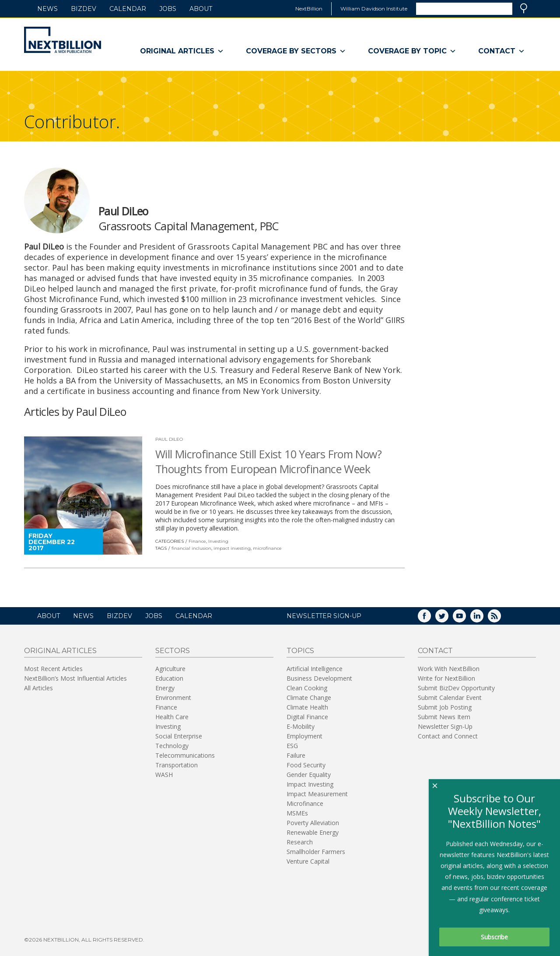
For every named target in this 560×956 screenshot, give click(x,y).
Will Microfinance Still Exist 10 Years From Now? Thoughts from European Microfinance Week (268, 461)
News (47, 9)
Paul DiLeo (169, 439)
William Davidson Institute (374, 9)
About (201, 9)
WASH (164, 775)
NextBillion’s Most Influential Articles (75, 678)
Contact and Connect (448, 736)
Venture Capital (308, 861)
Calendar (128, 9)
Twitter (448, 619)
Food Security (306, 765)
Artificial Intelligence (315, 669)
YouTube (465, 619)
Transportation (177, 765)
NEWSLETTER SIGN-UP (324, 616)
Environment (173, 698)
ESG (292, 746)
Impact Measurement (317, 794)
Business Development (319, 678)
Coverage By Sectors (296, 51)
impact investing (232, 548)
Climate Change (309, 698)
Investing (218, 541)
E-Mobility (301, 726)
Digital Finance (307, 717)
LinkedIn (483, 619)
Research (300, 842)
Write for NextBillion (446, 678)
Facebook (430, 619)
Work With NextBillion (449, 669)
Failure (296, 755)
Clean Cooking (307, 688)
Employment (304, 736)
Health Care (172, 717)
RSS (500, 619)
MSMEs (297, 813)
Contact (502, 51)
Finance (197, 541)
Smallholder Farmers (316, 852)
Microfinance (305, 803)
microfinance (267, 548)
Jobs (168, 9)
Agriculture (170, 669)
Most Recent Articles (53, 669)
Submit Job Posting (445, 707)
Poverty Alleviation (313, 823)
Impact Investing (310, 784)
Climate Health (307, 707)
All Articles (38, 688)
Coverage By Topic (412, 51)
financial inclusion (191, 548)
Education (169, 678)
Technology (172, 746)
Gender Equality (309, 775)
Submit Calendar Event (450, 698)
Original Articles (182, 51)
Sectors (173, 651)
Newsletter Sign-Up (445, 726)
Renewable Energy (313, 832)
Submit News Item (444, 717)
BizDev (84, 9)
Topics (300, 651)
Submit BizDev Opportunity (456, 688)
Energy (165, 688)
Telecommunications (185, 755)
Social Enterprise (179, 736)
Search (524, 8)
